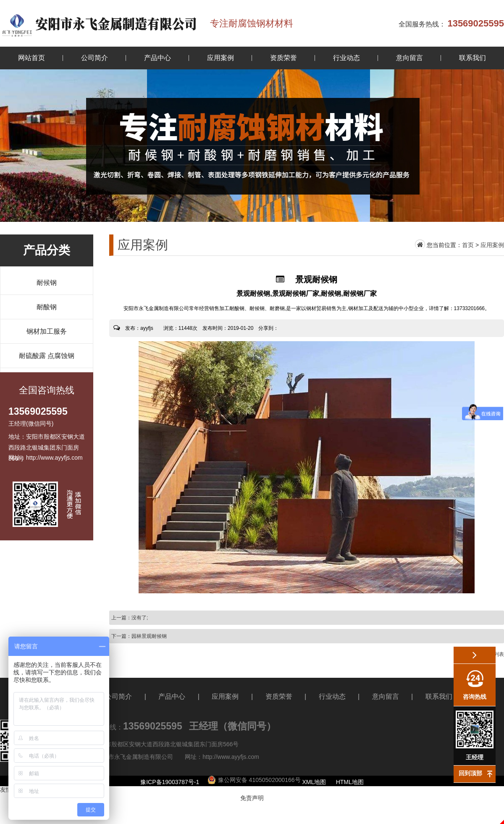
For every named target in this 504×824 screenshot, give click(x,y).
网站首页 (31, 58)
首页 (468, 245)
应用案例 (220, 58)
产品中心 (157, 58)
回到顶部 (470, 773)
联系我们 (472, 58)
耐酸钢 (47, 307)
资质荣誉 (283, 58)
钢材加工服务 (47, 331)
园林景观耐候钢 (149, 636)
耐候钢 (47, 283)
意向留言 (409, 58)
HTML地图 (350, 782)
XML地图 (314, 782)
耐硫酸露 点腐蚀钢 (47, 356)
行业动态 (346, 58)
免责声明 (252, 798)
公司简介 (94, 58)
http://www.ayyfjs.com (231, 757)
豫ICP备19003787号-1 (170, 782)
